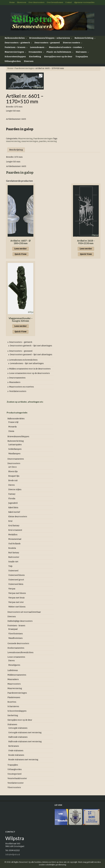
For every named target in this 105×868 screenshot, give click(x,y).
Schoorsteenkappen (15, 57)
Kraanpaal (13, 629)
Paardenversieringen (24, 68)
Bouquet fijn (14, 476)
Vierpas (12, 589)
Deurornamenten (17, 378)
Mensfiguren (14, 665)
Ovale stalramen (16, 751)
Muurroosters (14, 684)
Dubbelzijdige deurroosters (20, 621)
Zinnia (11, 431)
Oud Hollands (14, 544)
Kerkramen (14, 746)
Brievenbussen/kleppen (18, 437)
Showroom (22, 2)
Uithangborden (13, 61)
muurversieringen (30, 141)
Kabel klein (13, 508)
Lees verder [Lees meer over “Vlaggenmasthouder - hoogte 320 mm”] (21, 326)
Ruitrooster (14, 557)
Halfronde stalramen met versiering (25, 742)
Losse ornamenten (16, 657)
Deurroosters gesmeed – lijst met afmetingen (31, 355)
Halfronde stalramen (18, 737)
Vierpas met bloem (17, 593)
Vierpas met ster (16, 602)
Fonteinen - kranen (16, 626)
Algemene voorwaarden (84, 2)
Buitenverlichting (84, 38)
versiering (52, 141)
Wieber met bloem (17, 607)
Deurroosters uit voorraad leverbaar (24, 612)
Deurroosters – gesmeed (47, 43)
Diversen (29, 61)
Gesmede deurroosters (18, 643)
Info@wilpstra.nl (13, 855)
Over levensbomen (55, 2)
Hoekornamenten (16, 648)
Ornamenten (35, 52)
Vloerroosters (14, 787)
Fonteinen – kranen (15, 47)
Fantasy (12, 494)
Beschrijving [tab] (16, 150)
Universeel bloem (16, 575)
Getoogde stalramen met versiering (25, 733)
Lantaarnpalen (15, 445)
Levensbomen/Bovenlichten (20, 653)
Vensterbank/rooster (17, 778)
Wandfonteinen (15, 638)
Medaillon (13, 535)
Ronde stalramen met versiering (23, 760)
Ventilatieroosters (18, 391)
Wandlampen (14, 454)
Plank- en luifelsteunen (59, 52)
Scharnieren (13, 706)
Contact (69, 2)
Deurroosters (14, 463)
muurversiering (13, 141)
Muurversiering (25, 139)
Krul (10, 521)
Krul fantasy (14, 526)
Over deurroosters (36, 2)
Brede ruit (13, 481)
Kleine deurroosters (18, 517)
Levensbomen (37, 47)
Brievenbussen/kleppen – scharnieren (50, 38)
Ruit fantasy (14, 553)
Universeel (13, 571)
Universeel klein (16, 584)
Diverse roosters (72, 43)
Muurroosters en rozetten (21, 387)
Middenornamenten (17, 675)
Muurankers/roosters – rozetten (65, 47)
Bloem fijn (13, 471)
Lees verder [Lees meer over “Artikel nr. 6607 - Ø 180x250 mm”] (21, 249)
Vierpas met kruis (16, 598)
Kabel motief (14, 512)
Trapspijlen (82, 57)
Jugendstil (13, 503)
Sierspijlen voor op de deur (58, 57)
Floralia (12, 499)
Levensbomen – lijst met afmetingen (27, 363)
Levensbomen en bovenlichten (23, 360)
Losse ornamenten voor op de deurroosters (29, 373)
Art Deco (13, 467)
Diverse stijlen (15, 490)
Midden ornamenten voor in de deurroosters (30, 369)
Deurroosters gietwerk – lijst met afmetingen (31, 346)
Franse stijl (13, 422)
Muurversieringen (14, 52)
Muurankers (15, 382)
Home (12, 2)
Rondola (12, 548)
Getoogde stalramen (18, 728)
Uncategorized (14, 774)
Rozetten (12, 702)
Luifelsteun (13, 670)
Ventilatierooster (16, 783)
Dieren (11, 485)
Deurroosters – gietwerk (17, 43)
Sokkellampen (15, 449)
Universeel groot (16, 580)
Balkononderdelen (15, 38)
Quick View (21, 254)
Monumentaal (15, 539)
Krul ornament (15, 530)
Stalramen (81, 52)
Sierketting (35, 57)
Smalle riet (13, 562)
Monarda (12, 427)
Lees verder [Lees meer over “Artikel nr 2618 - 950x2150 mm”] (86, 249)
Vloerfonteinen (16, 634)
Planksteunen (14, 697)
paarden (43, 141)
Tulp (10, 566)
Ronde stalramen (16, 755)
